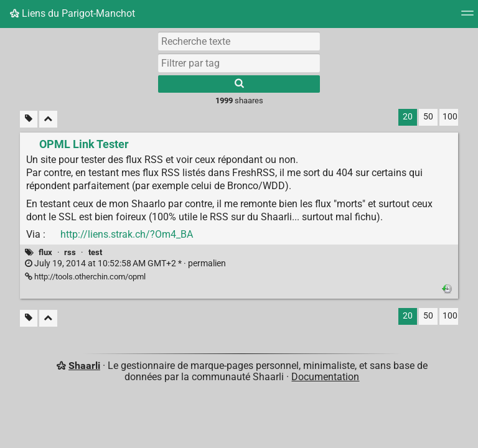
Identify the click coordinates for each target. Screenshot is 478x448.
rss (70, 252)
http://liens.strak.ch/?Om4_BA (127, 234)
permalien (125, 264)
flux (45, 252)
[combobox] (239, 63)
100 (450, 117)
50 (428, 117)
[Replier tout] (48, 119)
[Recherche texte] (239, 41)
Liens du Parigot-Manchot (73, 13)
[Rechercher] (239, 84)
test (95, 252)
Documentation (325, 377)
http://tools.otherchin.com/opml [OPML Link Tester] (85, 277)
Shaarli (84, 366)
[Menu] (467, 17)
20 (408, 117)
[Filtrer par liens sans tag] (29, 119)
